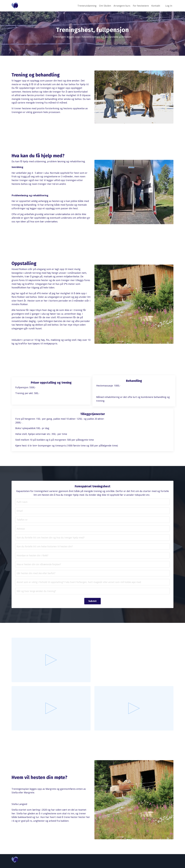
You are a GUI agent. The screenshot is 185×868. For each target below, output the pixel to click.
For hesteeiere (141, 6)
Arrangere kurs (122, 6)
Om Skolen (105, 6)
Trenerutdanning (87, 6)
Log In (169, 6)
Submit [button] (93, 603)
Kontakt (156, 6)
